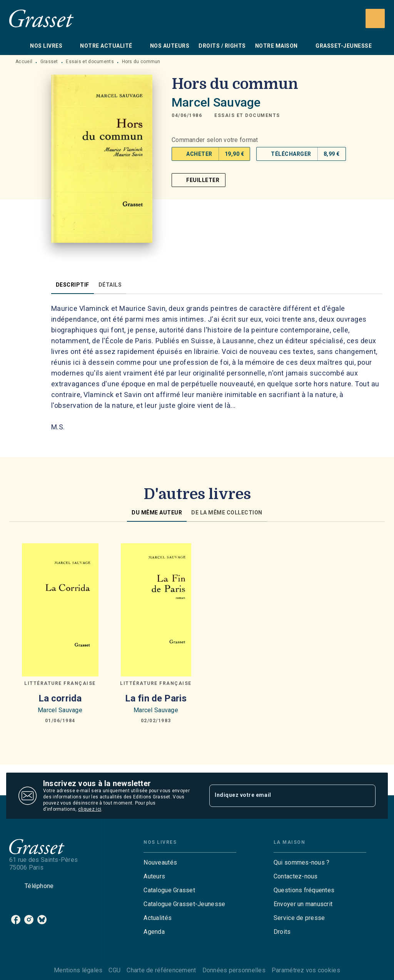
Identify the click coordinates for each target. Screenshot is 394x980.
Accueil (24, 62)
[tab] (17, 46)
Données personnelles (234, 970)
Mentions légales (78, 970)
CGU (114, 970)
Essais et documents (90, 62)
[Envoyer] (366, 796)
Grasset (49, 62)
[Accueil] (42, 18)
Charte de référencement (161, 970)
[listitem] (16, 920)
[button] (247, 115)
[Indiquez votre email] (283, 796)
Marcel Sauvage (216, 102)
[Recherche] (375, 18)
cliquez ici (90, 809)
